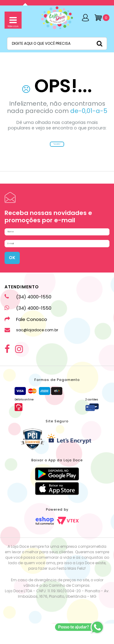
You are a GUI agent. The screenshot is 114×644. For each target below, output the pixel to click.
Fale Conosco (26, 340)
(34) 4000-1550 (28, 317)
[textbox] (57, 44)
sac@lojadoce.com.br (31, 350)
